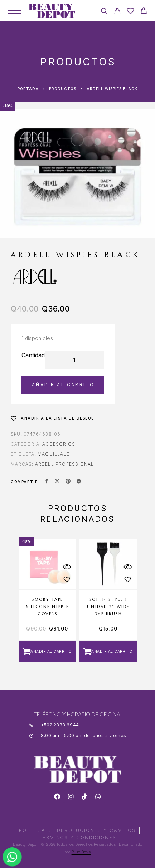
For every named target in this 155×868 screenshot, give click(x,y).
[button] (47, 651)
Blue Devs (81, 852)
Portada (28, 89)
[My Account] (117, 12)
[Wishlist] (130, 12)
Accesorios (59, 444)
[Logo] (52, 11)
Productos (63, 89)
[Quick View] (67, 567)
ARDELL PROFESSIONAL (65, 464)
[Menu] (14, 11)
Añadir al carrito (63, 385)
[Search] (104, 12)
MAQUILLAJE (54, 454)
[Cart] (144, 12)
